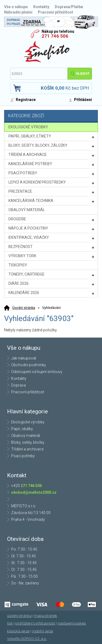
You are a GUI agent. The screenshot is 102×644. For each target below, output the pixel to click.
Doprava (18, 385)
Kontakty (41, 7)
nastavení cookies (72, 623)
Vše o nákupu (16, 7)
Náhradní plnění (18, 12)
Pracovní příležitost (55, 12)
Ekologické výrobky (28, 422)
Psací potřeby (23, 456)
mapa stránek (46, 616)
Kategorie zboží (52, 116)
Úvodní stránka (24, 308)
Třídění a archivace (27, 449)
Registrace (26, 100)
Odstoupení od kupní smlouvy (37, 372)
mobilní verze (42, 631)
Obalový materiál (26, 436)
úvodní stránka (19, 616)
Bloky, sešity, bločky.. (28, 442)
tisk (10, 623)
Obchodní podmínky (29, 365)
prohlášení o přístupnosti (35, 623)
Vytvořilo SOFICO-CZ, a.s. (27, 639)
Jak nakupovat (24, 358)
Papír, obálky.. (23, 429)
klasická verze (18, 631)
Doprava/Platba (69, 7)
